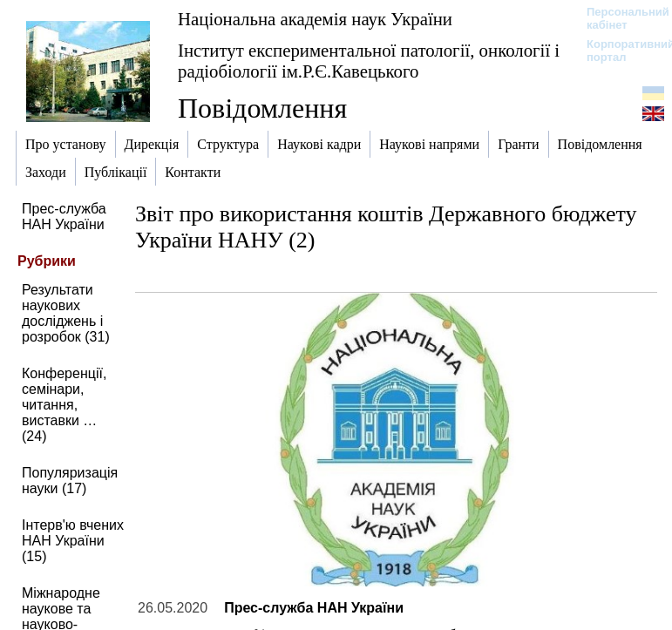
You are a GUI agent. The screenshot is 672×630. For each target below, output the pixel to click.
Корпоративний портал (619, 51)
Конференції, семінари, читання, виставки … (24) (64, 405)
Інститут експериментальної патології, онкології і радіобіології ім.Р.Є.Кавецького (369, 61)
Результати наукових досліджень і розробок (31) (66, 313)
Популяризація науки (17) (70, 481)
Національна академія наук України (315, 19)
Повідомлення (262, 108)
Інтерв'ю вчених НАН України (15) (73, 541)
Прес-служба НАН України (64, 217)
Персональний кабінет (619, 18)
